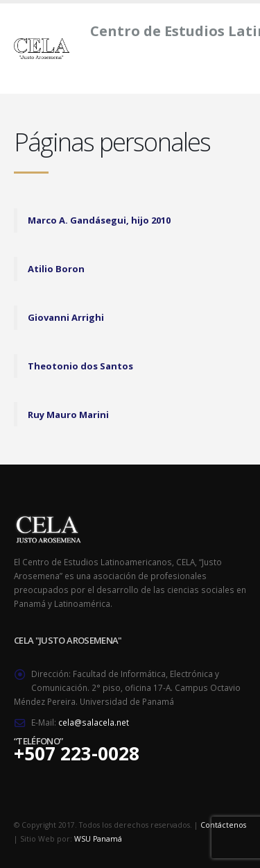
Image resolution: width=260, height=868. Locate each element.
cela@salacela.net (94, 722)
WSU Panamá (98, 839)
